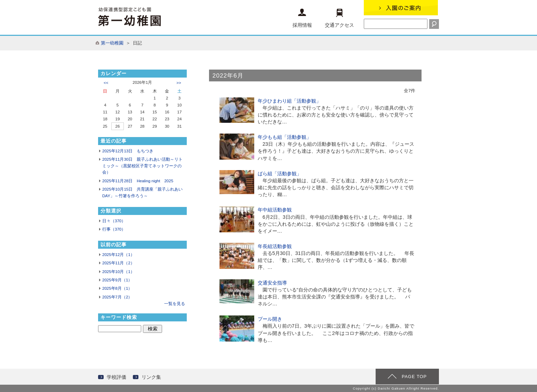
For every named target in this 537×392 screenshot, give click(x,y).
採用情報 (302, 18)
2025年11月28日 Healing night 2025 (138, 181)
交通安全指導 (272, 283)
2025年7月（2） (117, 297)
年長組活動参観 (275, 246)
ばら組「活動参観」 (280, 174)
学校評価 (117, 377)
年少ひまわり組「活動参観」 (289, 101)
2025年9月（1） (117, 280)
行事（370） (114, 229)
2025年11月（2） (118, 263)
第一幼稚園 (112, 43)
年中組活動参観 (275, 210)
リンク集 (151, 377)
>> (179, 83)
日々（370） (114, 221)
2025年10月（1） (118, 272)
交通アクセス (339, 18)
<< (106, 83)
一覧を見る (175, 304)
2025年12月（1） (118, 255)
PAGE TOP (414, 377)
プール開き (270, 319)
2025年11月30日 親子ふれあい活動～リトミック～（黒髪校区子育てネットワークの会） (142, 166)
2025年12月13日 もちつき (128, 151)
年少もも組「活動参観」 (284, 137)
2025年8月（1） (117, 288)
